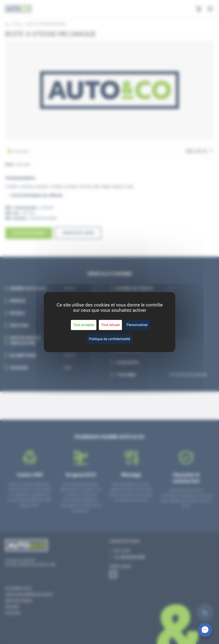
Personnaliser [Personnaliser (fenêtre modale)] (137, 325)
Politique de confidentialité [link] (109, 339)
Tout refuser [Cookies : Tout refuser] (110, 325)
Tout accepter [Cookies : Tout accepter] (84, 325)
